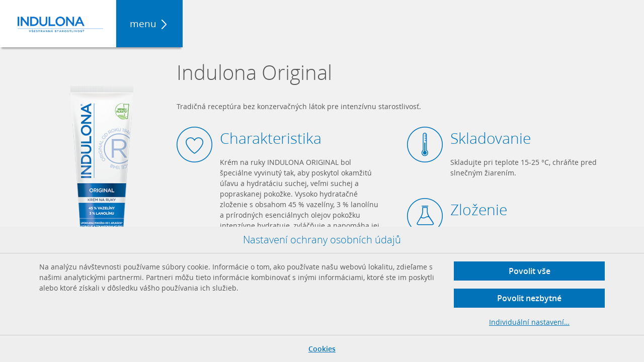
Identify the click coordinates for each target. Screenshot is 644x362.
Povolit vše (530, 271)
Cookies (322, 349)
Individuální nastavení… (529, 322)
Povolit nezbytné (529, 298)
